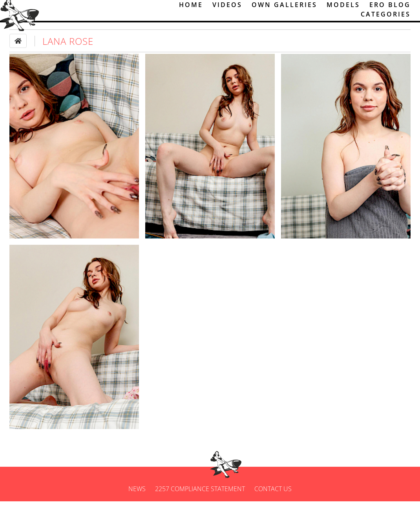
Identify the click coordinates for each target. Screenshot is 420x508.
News (137, 495)
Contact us (273, 495)
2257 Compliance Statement (200, 495)
